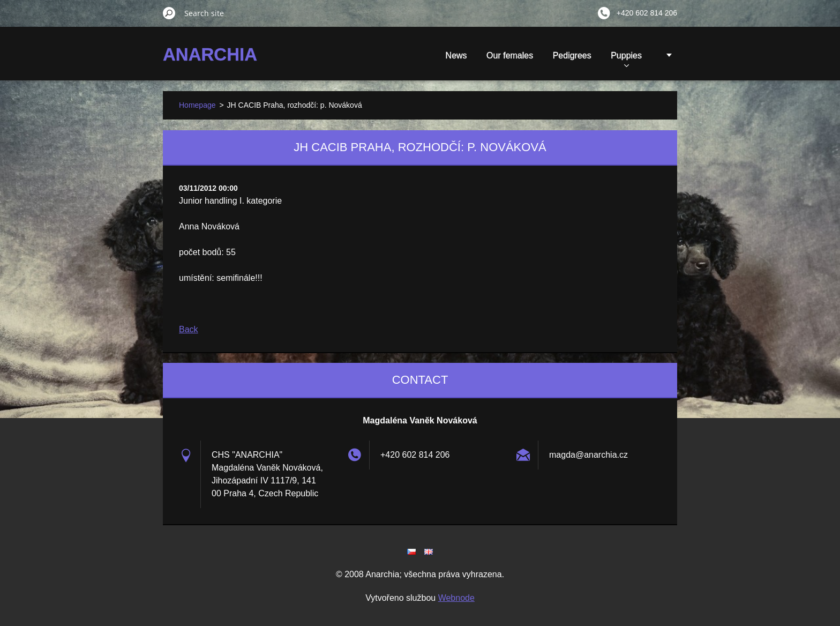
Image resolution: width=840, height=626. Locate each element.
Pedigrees (572, 55)
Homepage (197, 105)
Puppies (626, 59)
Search (169, 13)
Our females (510, 55)
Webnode (456, 598)
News (456, 55)
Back (189, 329)
